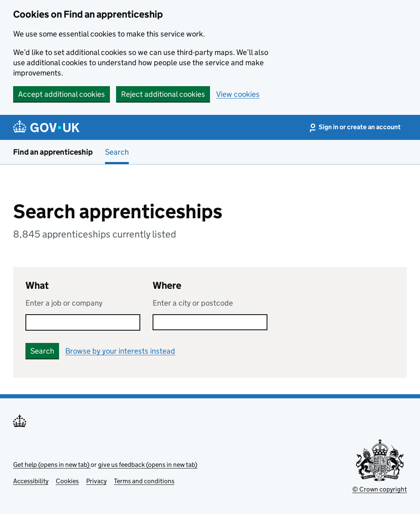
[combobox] (210, 322)
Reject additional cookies (163, 94)
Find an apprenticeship (53, 152)
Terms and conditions (144, 481)
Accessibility (31, 481)
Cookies (67, 481)
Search (117, 152)
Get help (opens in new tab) (52, 465)
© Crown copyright (380, 489)
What (37, 285)
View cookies (238, 94)
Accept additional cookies (62, 94)
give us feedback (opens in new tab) (148, 465)
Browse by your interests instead (120, 351)
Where (167, 285)
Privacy (96, 481)
